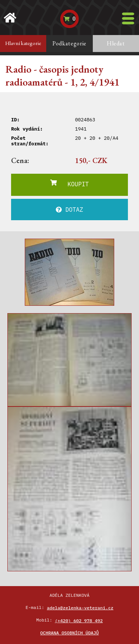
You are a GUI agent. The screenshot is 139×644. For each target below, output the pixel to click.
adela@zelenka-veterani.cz (80, 608)
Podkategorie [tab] (69, 43)
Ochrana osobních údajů (69, 633)
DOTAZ (69, 210)
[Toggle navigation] (128, 18)
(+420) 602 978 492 (79, 621)
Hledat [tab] (116, 43)
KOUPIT (69, 184)
